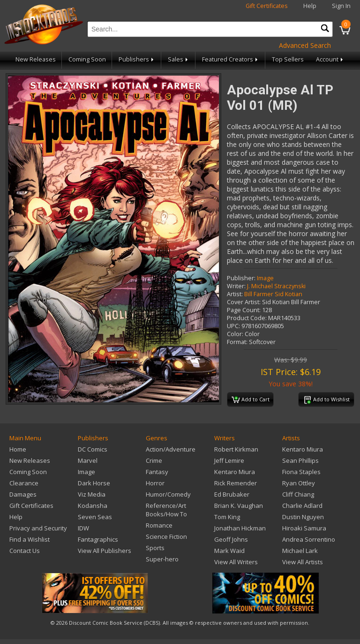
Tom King (227, 517)
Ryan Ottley (299, 483)
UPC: (233, 326)
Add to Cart (251, 400)
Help (310, 6)
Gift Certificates (267, 6)
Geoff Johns (231, 539)
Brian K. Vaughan (239, 506)
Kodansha (93, 506)
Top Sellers (288, 59)
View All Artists (303, 562)
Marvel (88, 460)
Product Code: (247, 318)
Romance (159, 525)
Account (330, 59)
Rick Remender (236, 483)
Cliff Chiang (298, 494)
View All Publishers (105, 551)
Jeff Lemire (229, 460)
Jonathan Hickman (240, 528)
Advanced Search (305, 45)
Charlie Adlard (302, 506)
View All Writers (236, 562)
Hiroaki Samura (304, 528)
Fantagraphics (98, 539)
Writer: (236, 286)
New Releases (36, 59)
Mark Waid (229, 551)
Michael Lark (300, 551)
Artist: (235, 294)
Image (265, 278)
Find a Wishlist (30, 539)
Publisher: (241, 278)
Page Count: (244, 310)
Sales (179, 59)
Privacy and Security (38, 528)
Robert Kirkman (236, 449)
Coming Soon (87, 59)
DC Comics (93, 449)
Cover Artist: (244, 302)
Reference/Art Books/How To (166, 510)
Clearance (24, 483)
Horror (155, 483)
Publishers (137, 59)
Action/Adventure (171, 449)
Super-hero (162, 559)
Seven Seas (95, 517)
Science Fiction (166, 537)
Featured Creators (231, 59)
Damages (23, 494)
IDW (83, 528)
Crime (154, 460)
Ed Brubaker (232, 494)
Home (18, 449)
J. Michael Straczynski (276, 286)
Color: (235, 334)
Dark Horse (94, 483)
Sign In (341, 6)
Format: (237, 342)
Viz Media (92, 494)
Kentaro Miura (235, 472)
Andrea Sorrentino (309, 539)
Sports (155, 548)
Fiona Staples (301, 472)
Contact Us (25, 551)
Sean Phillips (300, 460)
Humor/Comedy (168, 494)
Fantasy (157, 472)
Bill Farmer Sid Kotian (273, 294)
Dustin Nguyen (303, 517)
